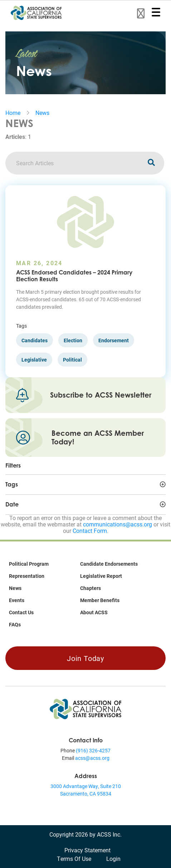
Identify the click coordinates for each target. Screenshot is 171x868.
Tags (12, 484)
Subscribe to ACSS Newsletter (101, 395)
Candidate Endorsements (109, 564)
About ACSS (94, 612)
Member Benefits (100, 600)
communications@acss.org (118, 524)
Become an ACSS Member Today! (98, 437)
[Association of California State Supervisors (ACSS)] (85, 708)
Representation (27, 576)
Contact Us (21, 612)
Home (13, 113)
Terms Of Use (74, 859)
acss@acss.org (92, 758)
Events (17, 600)
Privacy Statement (87, 850)
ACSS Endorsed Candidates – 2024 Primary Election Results (74, 276)
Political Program (29, 564)
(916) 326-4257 (93, 750)
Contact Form (90, 531)
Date (12, 504)
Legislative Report (101, 576)
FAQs (15, 624)
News (42, 113)
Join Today (85, 658)
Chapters (91, 588)
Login (113, 859)
